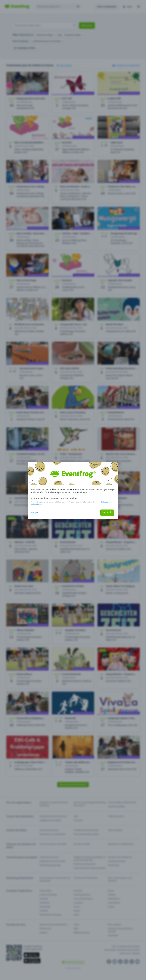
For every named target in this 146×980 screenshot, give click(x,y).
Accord (107, 512)
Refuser (34, 513)
